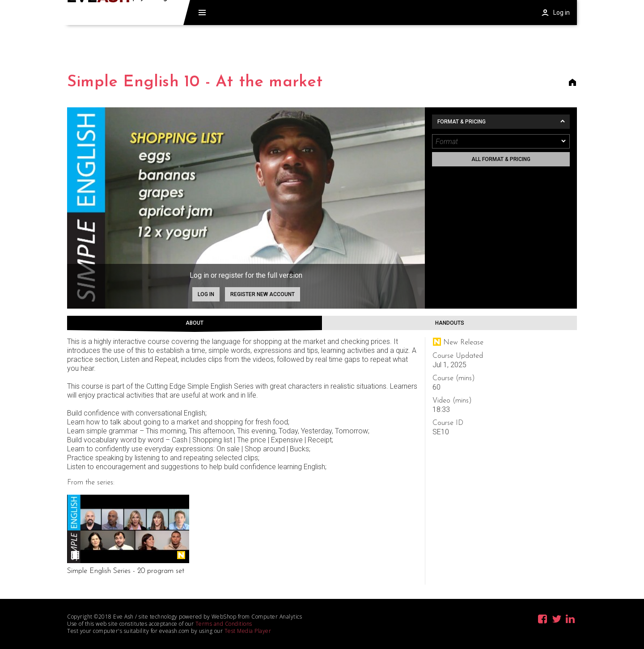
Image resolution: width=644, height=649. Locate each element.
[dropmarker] (564, 141)
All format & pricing (501, 159)
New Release (181, 555)
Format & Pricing (462, 122)
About (195, 323)
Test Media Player (248, 631)
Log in (206, 294)
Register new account (263, 294)
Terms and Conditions (224, 624)
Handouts (450, 323)
